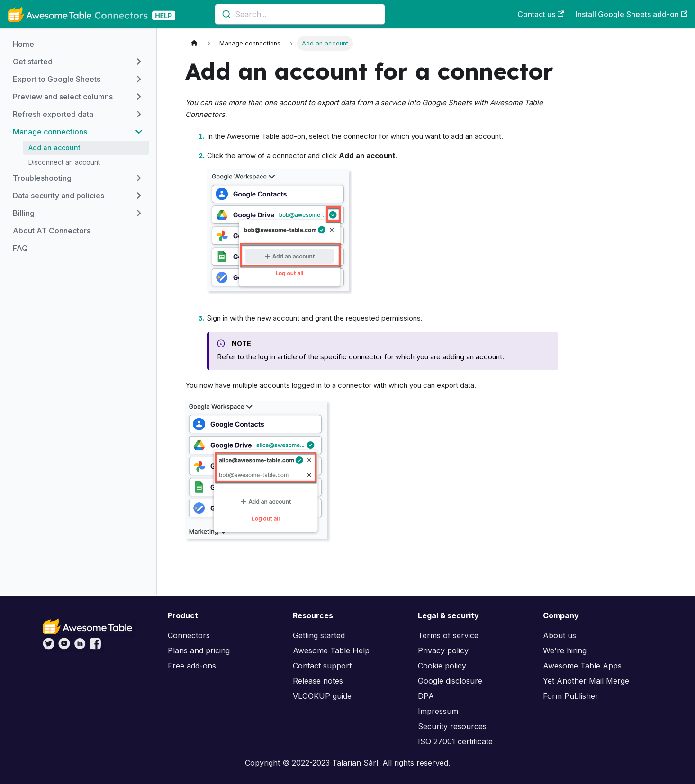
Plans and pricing (199, 650)
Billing (24, 213)
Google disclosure (450, 681)
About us (560, 635)
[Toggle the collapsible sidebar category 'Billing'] (139, 213)
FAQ (20, 248)
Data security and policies (59, 196)
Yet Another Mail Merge (586, 681)
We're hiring (565, 650)
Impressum (438, 711)
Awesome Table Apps (582, 666)
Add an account (54, 147)
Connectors (189, 635)
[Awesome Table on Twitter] (49, 647)
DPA (426, 696)
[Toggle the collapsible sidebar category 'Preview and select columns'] (139, 97)
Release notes (318, 681)
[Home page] (194, 43)
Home (23, 44)
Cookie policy (442, 666)
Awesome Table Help (331, 650)
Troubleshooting (42, 178)
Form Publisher (571, 696)
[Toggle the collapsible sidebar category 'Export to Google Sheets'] (139, 79)
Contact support (322, 666)
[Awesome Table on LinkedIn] (80, 647)
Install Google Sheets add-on (632, 14)
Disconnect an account (64, 162)
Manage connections (50, 132)
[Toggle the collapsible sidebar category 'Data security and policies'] (139, 196)
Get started (33, 62)
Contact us (541, 14)
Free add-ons (192, 666)
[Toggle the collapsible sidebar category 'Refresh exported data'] (139, 114)
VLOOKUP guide (322, 696)
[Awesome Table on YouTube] (64, 647)
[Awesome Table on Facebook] (95, 647)
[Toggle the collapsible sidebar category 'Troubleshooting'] (139, 178)
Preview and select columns (63, 97)
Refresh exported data (53, 114)
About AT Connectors (52, 231)
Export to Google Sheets (57, 79)
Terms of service (448, 635)
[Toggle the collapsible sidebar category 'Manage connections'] (139, 132)
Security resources (452, 726)
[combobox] (300, 14)
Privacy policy (443, 650)
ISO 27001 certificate (455, 741)
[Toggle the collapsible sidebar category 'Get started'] (139, 62)
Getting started (319, 635)
